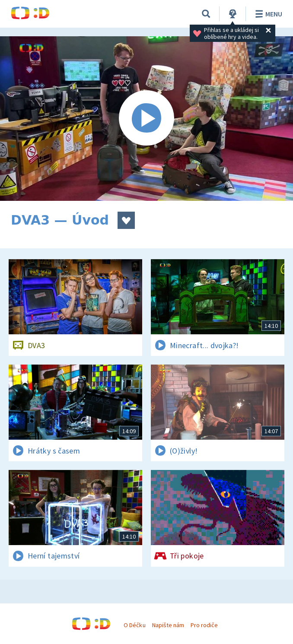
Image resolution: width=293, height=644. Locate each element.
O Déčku (134, 625)
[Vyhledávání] (206, 14)
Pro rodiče (204, 625)
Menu (267, 14)
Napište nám (168, 625)
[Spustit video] (146, 119)
